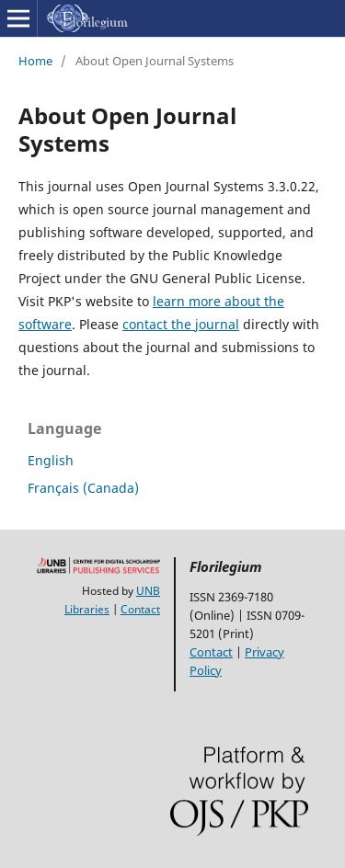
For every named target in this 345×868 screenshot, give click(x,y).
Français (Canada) (83, 488)
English (51, 460)
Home (35, 61)
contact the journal (181, 324)
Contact (140, 609)
